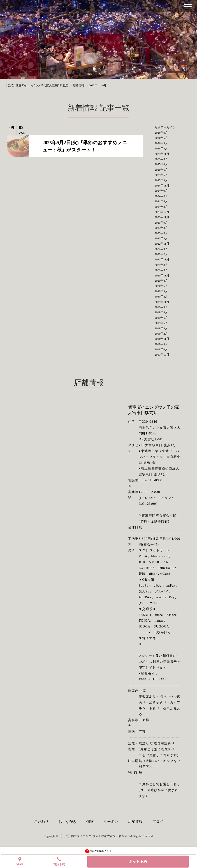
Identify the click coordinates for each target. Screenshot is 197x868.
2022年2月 (161, 254)
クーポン (111, 822)
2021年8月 (161, 265)
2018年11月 (162, 339)
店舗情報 (135, 822)
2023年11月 (162, 217)
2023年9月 (161, 223)
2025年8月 (161, 164)
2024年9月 (161, 191)
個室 (90, 822)
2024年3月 (161, 207)
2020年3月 (161, 291)
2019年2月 (161, 334)
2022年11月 (162, 244)
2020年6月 (161, 286)
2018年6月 (161, 349)
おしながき (67, 822)
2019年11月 (162, 302)
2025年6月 (161, 170)
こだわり (41, 822)
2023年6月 (161, 233)
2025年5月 (161, 175)
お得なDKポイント (98, 851)
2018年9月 (161, 344)
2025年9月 (161, 159)
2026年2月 (161, 148)
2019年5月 (161, 323)
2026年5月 (161, 138)
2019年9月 (161, 307)
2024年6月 (161, 196)
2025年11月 (162, 154)
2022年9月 (161, 249)
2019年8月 (161, 312)
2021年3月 (161, 270)
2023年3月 (161, 238)
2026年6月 (161, 133)
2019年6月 (161, 318)
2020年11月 (162, 275)
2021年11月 (162, 259)
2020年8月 (161, 281)
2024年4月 (161, 201)
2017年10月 (162, 355)
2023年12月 (162, 212)
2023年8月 (161, 228)
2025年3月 (161, 180)
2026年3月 (161, 143)
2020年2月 (161, 296)
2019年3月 (161, 328)
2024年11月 (162, 185)
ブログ (158, 822)
